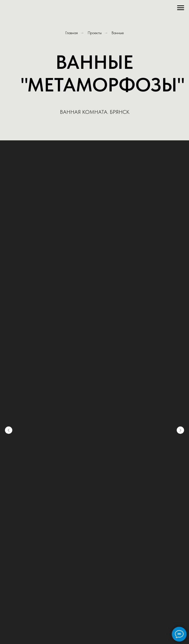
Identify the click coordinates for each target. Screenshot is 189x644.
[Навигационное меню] (181, 8)
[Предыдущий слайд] (9, 430)
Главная (71, 33)
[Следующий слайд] (180, 430)
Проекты (95, 33)
